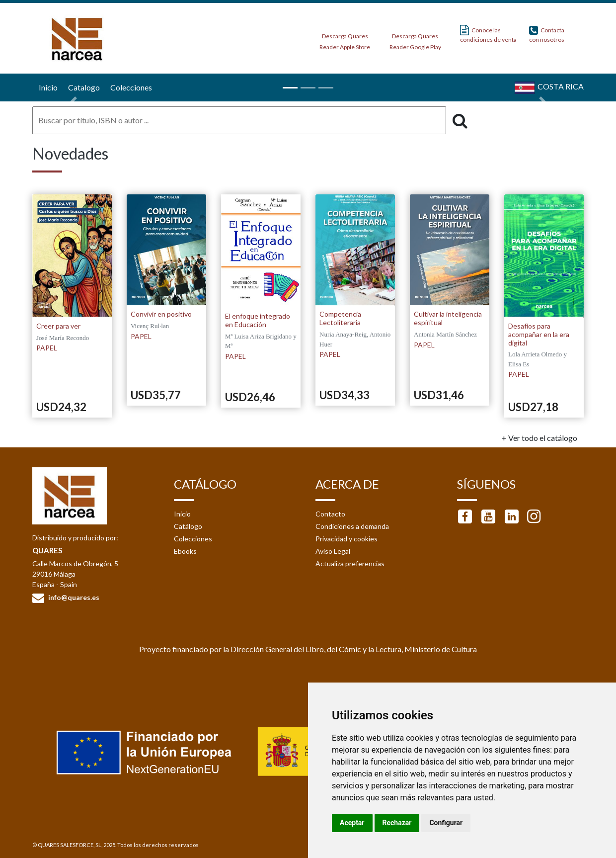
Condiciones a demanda (352, 526)
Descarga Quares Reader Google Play (415, 39)
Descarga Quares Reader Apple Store (345, 39)
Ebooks (185, 551)
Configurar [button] (446, 823)
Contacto (330, 514)
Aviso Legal (333, 551)
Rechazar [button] (397, 823)
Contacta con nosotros (547, 34)
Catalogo (83, 87)
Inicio (47, 87)
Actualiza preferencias (350, 563)
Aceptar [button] (352, 823)
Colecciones (193, 539)
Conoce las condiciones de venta (488, 34)
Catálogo (188, 526)
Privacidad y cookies (346, 539)
